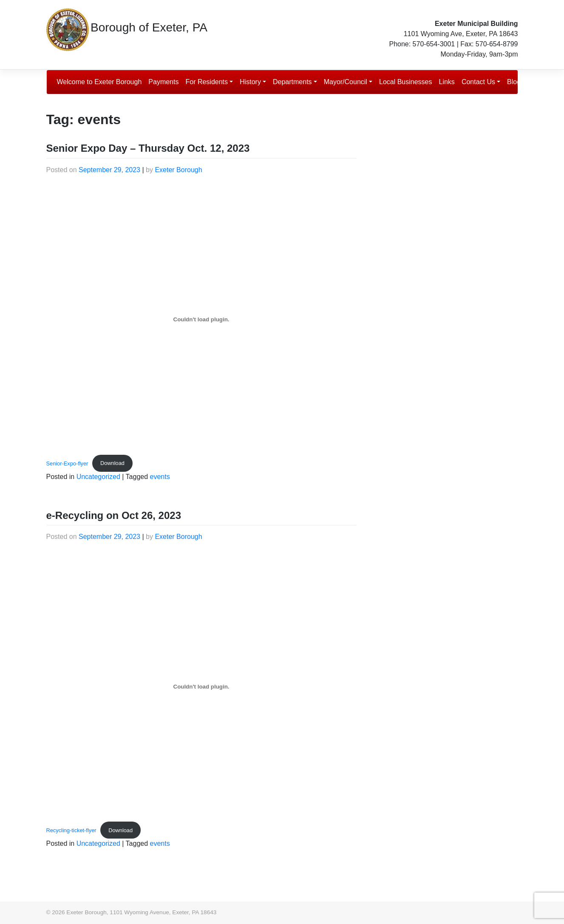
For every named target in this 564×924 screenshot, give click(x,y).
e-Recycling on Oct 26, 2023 (114, 515)
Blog (514, 82)
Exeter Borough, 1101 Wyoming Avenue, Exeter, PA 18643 (141, 912)
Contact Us (478, 82)
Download (112, 463)
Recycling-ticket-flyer (71, 830)
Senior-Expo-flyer (67, 463)
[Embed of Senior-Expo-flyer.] (201, 320)
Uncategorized (98, 477)
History (250, 82)
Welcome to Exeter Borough (99, 82)
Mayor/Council (346, 82)
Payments (163, 82)
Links (447, 82)
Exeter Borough (178, 170)
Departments (292, 82)
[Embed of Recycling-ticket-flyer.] (201, 686)
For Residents (207, 82)
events (160, 477)
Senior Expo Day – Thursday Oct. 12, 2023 (148, 148)
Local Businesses (406, 82)
